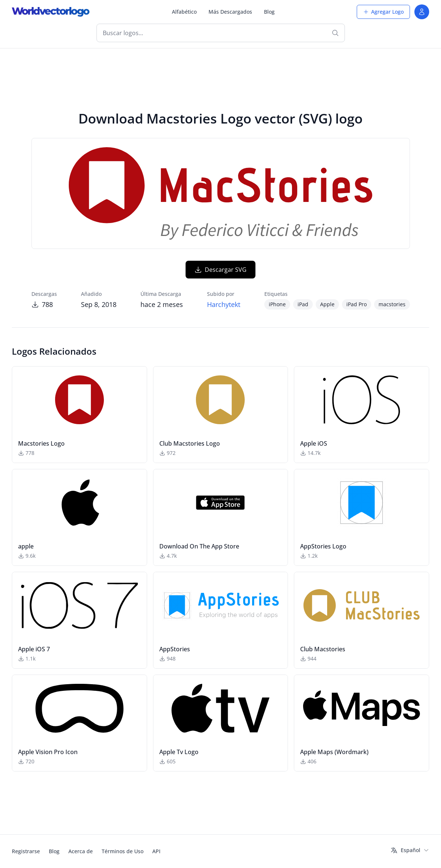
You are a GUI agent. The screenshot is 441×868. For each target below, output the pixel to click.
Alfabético (184, 12)
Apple (327, 304)
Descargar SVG (220, 270)
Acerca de (81, 851)
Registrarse (26, 851)
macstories (392, 304)
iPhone (277, 304)
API (156, 851)
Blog (269, 12)
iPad (303, 304)
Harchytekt (224, 304)
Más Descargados (230, 12)
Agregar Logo (383, 12)
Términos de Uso (123, 851)
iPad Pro (357, 304)
